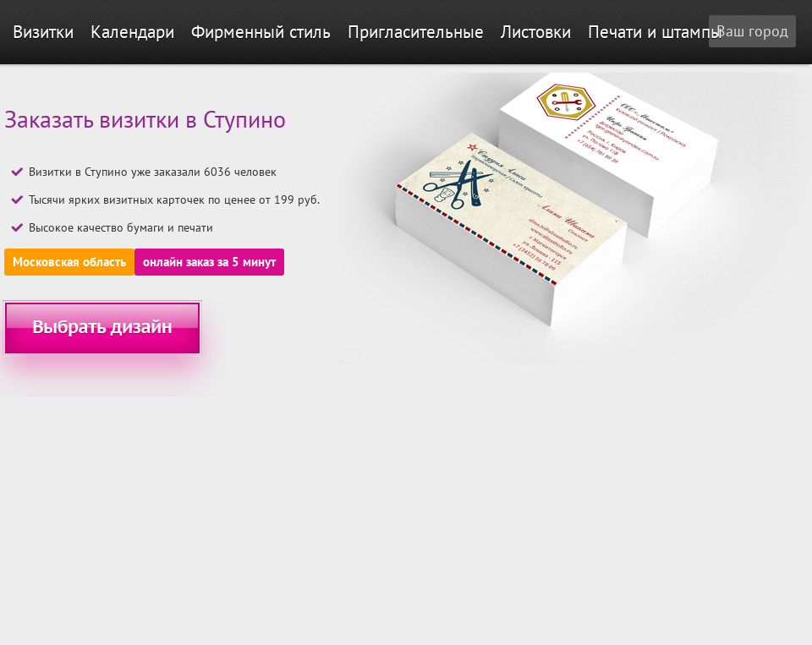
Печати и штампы (655, 32)
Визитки (43, 32)
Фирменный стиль (261, 32)
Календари (132, 32)
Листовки (536, 32)
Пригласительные (416, 32)
